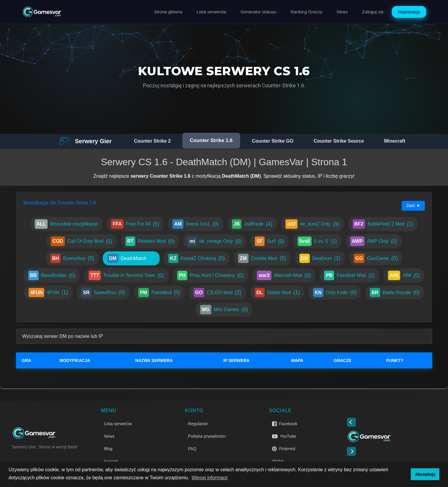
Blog (108, 449)
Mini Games (224, 310)
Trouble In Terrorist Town (126, 275)
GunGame (376, 259)
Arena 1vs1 (195, 224)
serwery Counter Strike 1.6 (161, 176)
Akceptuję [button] (425, 474)
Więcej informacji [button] (209, 478)
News (342, 12)
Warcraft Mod (284, 275)
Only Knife (335, 293)
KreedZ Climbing (197, 259)
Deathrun (320, 259)
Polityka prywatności (207, 436)
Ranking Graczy (307, 12)
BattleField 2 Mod (383, 224)
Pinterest (284, 449)
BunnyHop (72, 259)
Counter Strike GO (273, 141)
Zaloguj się (373, 12)
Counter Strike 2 (153, 141)
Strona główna (168, 12)
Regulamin (198, 424)
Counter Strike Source (339, 141)
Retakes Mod (150, 241)
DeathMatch (131, 259)
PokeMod (159, 293)
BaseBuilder (52, 275)
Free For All (135, 224)
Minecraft (395, 141)
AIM (404, 275)
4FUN (48, 293)
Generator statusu (259, 12)
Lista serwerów (212, 12)
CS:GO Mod (218, 293)
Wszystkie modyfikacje (66, 224)
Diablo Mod (277, 293)
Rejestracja (409, 12)
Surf (269, 241)
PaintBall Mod (349, 275)
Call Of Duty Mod (82, 241)
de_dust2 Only (312, 224)
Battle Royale (395, 293)
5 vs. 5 (317, 241)
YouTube (284, 436)
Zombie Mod (262, 259)
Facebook (285, 424)
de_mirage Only (214, 241)
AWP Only (374, 241)
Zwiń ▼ (413, 206)
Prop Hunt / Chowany (210, 275)
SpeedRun (103, 293)
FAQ (192, 449)
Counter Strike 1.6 (211, 141)
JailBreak (252, 224)
